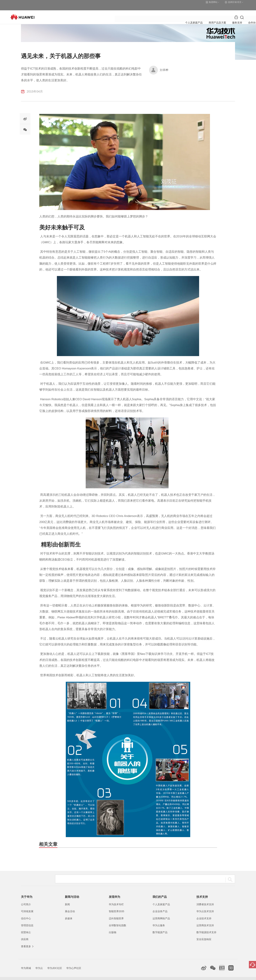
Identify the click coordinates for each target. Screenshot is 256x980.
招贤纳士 (26, 926)
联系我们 (162, 976)
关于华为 (175, 11)
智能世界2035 (117, 905)
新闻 (67, 898)
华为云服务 (159, 919)
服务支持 (131, 11)
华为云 (39, 962)
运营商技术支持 (205, 919)
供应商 (25, 933)
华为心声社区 (74, 962)
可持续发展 (27, 905)
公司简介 (26, 898)
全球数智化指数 (118, 919)
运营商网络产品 (161, 913)
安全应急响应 (204, 933)
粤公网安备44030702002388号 (134, 976)
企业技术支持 (204, 913)
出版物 (113, 926)
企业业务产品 (160, 905)
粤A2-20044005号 (106, 976)
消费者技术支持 (205, 898)
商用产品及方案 (110, 11)
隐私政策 (191, 976)
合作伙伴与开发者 (153, 11)
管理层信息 (27, 919)
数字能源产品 (160, 926)
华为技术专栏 (116, 898)
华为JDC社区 (55, 962)
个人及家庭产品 (85, 11)
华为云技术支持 (205, 905)
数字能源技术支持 (206, 926)
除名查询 (205, 976)
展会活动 (70, 905)
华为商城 (26, 962)
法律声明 (177, 976)
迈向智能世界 (116, 913)
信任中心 (26, 913)
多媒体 (69, 913)
